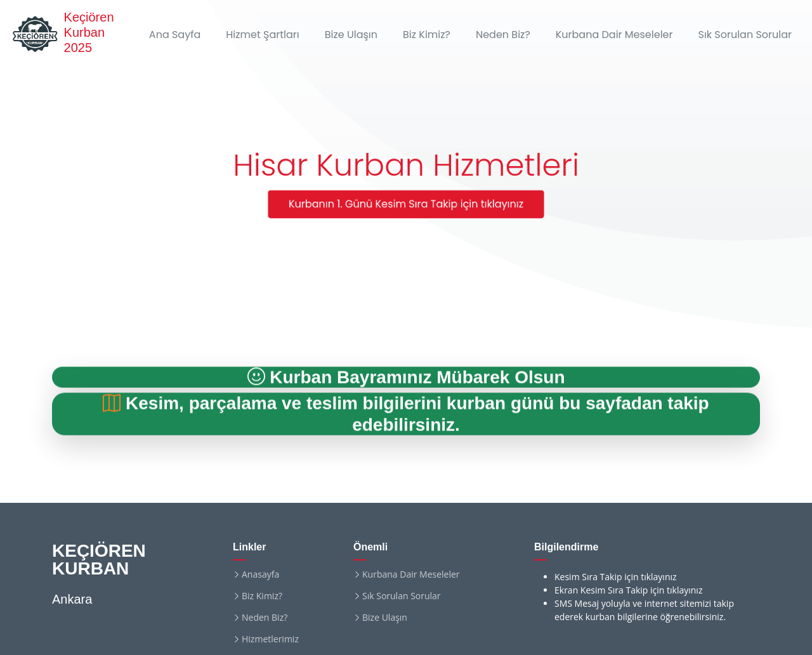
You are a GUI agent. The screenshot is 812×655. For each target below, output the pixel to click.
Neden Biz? (503, 35)
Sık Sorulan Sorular (745, 35)
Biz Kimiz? (427, 35)
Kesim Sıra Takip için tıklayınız (616, 577)
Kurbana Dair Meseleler (614, 35)
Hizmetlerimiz (270, 639)
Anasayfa (260, 574)
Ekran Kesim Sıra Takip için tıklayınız (628, 590)
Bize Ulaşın (351, 35)
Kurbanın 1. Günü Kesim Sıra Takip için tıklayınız (406, 205)
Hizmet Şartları (262, 35)
